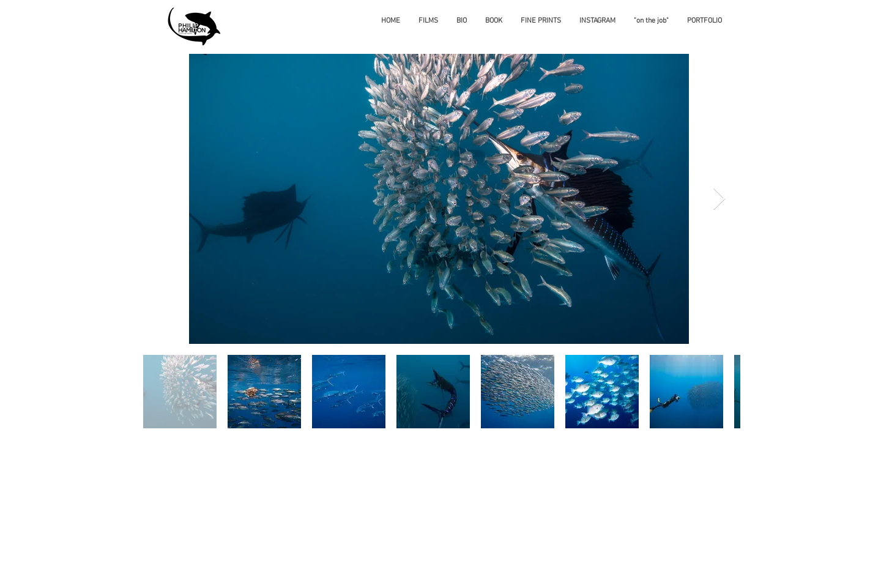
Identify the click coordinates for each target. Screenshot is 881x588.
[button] (704, 21)
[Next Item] (719, 199)
